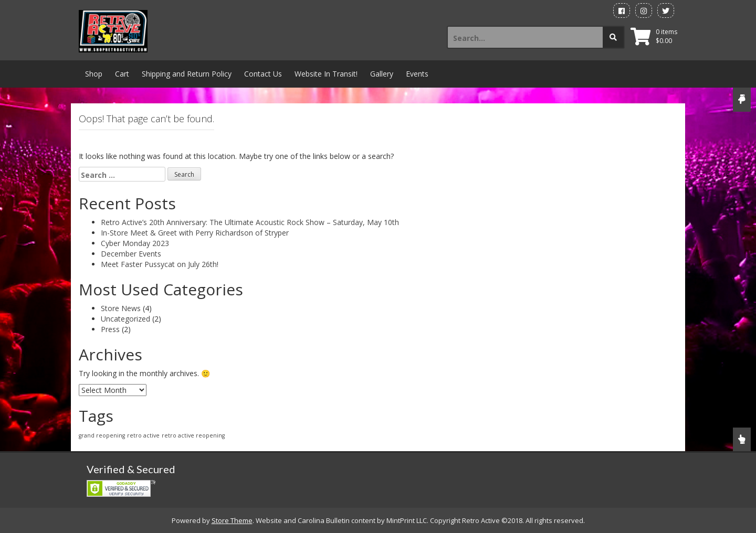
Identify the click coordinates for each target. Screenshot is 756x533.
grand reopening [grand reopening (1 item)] (102, 435)
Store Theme (232, 520)
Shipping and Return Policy (187, 74)
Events (417, 74)
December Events (131, 254)
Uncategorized (125, 319)
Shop (94, 74)
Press (110, 329)
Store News (121, 308)
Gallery (382, 74)
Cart (122, 74)
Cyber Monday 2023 (135, 243)
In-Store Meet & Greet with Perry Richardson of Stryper (195, 233)
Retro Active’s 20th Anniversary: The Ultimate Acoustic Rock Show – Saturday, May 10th (250, 222)
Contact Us (263, 74)
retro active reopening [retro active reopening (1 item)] (193, 435)
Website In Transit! (326, 74)
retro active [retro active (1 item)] (143, 435)
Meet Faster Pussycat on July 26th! (160, 264)
